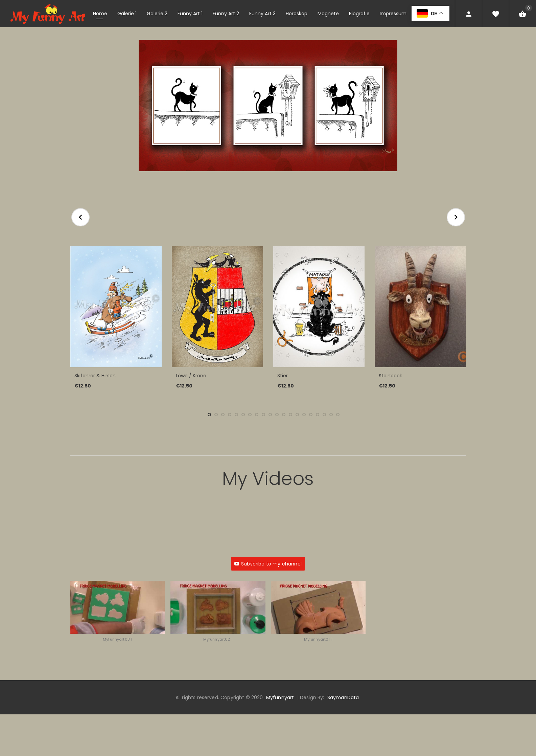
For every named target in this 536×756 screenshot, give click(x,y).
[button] (118, 615)
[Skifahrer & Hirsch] (116, 307)
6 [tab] (243, 415)
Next (456, 217)
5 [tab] (236, 415)
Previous (80, 217)
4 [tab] (230, 415)
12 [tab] (284, 415)
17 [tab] (318, 415)
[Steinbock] (420, 307)
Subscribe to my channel (268, 564)
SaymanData (343, 697)
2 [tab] (216, 415)
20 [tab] (338, 415)
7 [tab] (250, 415)
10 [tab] (270, 415)
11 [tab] (277, 415)
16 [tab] (311, 415)
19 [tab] (331, 415)
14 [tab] (297, 415)
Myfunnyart (280, 697)
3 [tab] (223, 415)
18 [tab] (324, 415)
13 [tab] (290, 415)
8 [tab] (257, 415)
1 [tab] (209, 415)
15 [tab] (304, 415)
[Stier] (319, 307)
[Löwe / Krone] (217, 307)
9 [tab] (263, 415)
